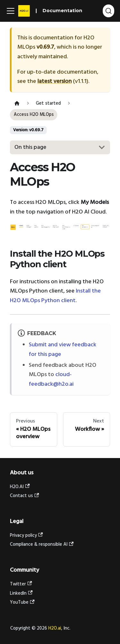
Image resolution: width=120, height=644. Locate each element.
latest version (55, 81)
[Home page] (17, 104)
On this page (30, 147)
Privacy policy (26, 536)
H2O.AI (20, 487)
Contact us (24, 496)
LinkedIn (21, 594)
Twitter (21, 584)
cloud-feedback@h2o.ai (51, 379)
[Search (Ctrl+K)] (108, 11)
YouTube (22, 603)
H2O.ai (55, 628)
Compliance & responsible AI (42, 545)
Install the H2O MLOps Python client (55, 296)
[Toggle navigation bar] (11, 11)
